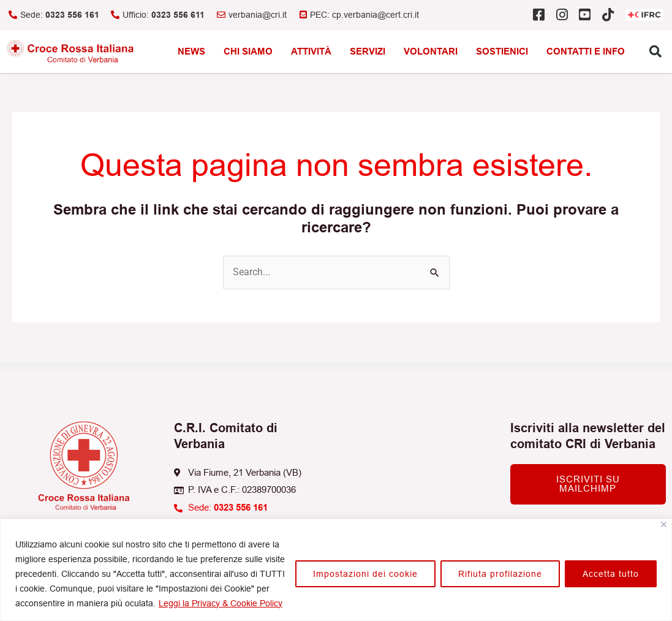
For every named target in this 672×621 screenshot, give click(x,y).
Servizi (368, 51)
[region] (336, 570)
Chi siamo (248, 51)
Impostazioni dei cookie (365, 574)
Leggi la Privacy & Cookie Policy (221, 603)
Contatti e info (586, 51)
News (191, 51)
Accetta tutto (611, 574)
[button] (655, 51)
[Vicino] (664, 524)
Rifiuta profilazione (500, 574)
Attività (311, 51)
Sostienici (502, 51)
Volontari (431, 51)
